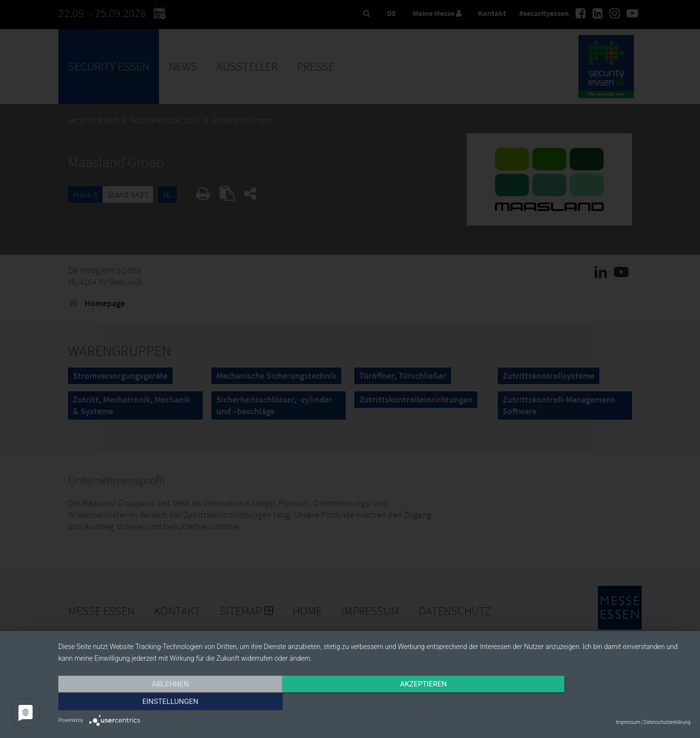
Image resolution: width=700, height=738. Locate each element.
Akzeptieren (374, 703)
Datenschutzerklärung (667, 722)
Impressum (628, 722)
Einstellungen (595, 703)
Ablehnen (153, 703)
